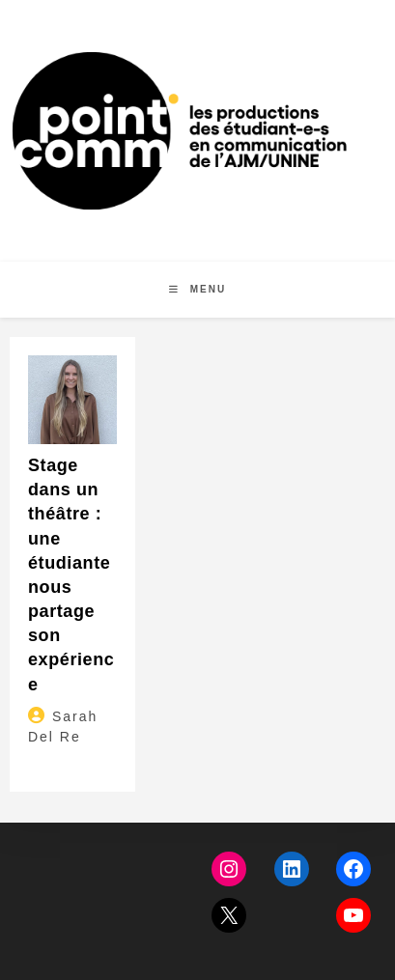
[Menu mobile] (197, 289)
